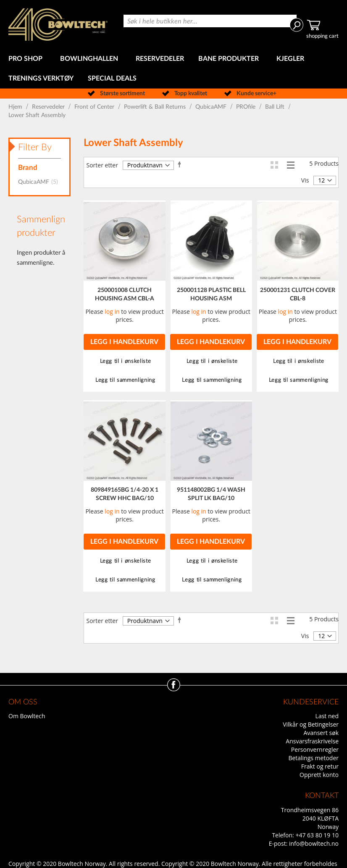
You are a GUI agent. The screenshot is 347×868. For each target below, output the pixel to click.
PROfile (247, 107)
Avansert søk (321, 733)
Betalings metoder (313, 758)
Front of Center (95, 107)
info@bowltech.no (314, 843)
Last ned (327, 716)
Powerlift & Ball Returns (156, 107)
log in (112, 311)
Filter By (35, 147)
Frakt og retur (320, 766)
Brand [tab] (28, 168)
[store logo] (58, 25)
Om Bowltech (27, 716)
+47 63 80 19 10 (317, 835)
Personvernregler (315, 749)
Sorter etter (102, 165)
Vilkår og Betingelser (311, 724)
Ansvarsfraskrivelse (312, 741)
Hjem (16, 107)
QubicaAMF (212, 107)
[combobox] (210, 21)
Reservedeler (49, 107)
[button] (124, 361)
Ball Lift (276, 107)
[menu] (173, 69)
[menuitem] (27, 59)
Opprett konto (319, 775)
